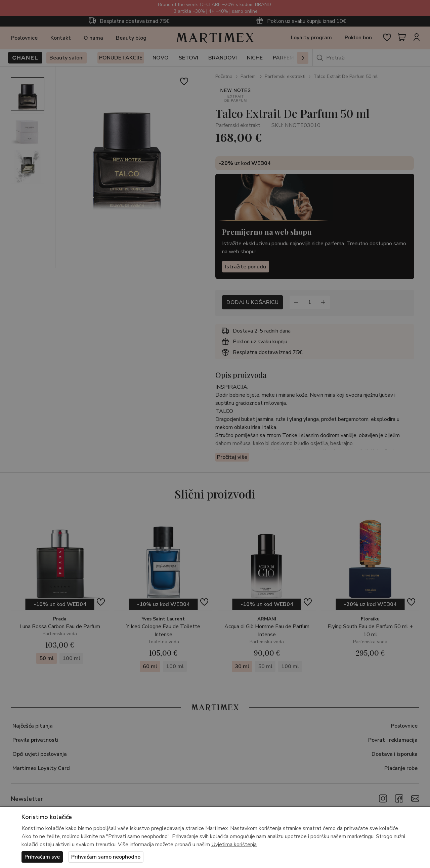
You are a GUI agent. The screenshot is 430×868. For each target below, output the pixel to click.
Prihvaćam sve (42, 857)
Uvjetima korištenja (234, 844)
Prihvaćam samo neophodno (106, 857)
